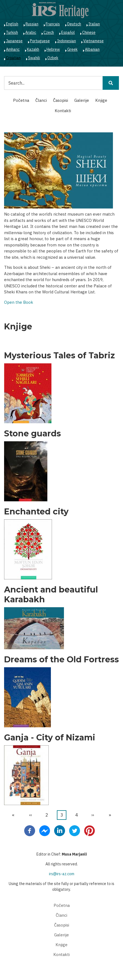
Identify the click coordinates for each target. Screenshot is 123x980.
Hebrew (53, 49)
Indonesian (67, 41)
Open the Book (19, 302)
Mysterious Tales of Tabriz (59, 356)
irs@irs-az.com (62, 874)
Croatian (13, 58)
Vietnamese (93, 41)
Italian (94, 24)
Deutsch (74, 24)
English (12, 24)
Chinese (89, 32)
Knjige (101, 100)
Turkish (12, 32)
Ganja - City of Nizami (50, 738)
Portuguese (40, 41)
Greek (72, 49)
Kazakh (33, 49)
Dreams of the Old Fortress (61, 660)
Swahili (34, 58)
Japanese (14, 41)
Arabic (31, 32)
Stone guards (33, 434)
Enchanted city (36, 512)
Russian (32, 24)
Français (53, 24)
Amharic (13, 49)
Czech (49, 32)
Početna (21, 100)
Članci (41, 100)
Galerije (82, 100)
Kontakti (63, 111)
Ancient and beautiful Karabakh (51, 595)
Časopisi (61, 100)
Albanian (92, 49)
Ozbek (53, 58)
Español (68, 32)
